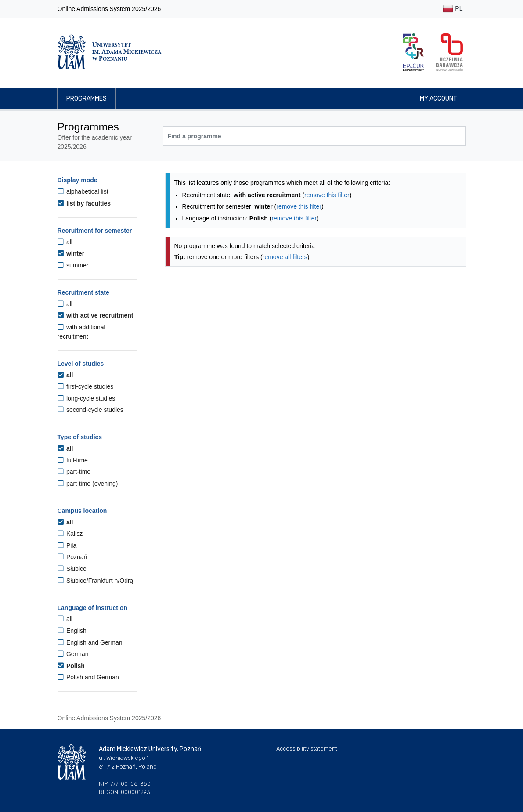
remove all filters (285, 257)
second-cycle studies (90, 410)
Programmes (87, 99)
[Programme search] (314, 136)
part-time (74, 472)
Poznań (72, 557)
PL (453, 9)
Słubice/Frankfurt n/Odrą (96, 581)
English (72, 631)
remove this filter (327, 195)
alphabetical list (83, 191)
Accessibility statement (307, 749)
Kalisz (70, 534)
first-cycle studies (86, 386)
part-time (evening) (88, 484)
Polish (71, 666)
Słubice (72, 569)
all (65, 242)
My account (438, 99)
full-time (73, 460)
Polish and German (88, 677)
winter (71, 253)
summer (73, 265)
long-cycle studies (87, 398)
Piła (67, 545)
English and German (90, 642)
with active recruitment (96, 315)
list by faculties (84, 203)
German (73, 654)
